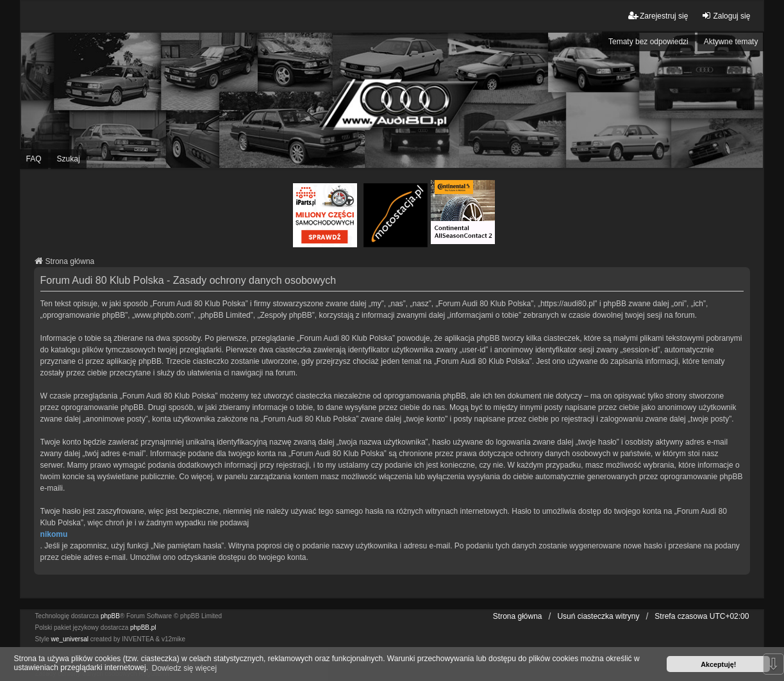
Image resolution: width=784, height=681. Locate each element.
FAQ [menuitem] (34, 159)
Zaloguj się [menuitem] (726, 16)
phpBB (110, 616)
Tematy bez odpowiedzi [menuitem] (648, 42)
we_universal (70, 639)
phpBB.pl (143, 628)
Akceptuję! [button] (718, 664)
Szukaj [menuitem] (69, 159)
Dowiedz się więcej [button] (184, 668)
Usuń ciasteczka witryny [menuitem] (598, 616)
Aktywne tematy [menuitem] (731, 42)
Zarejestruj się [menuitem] (658, 16)
